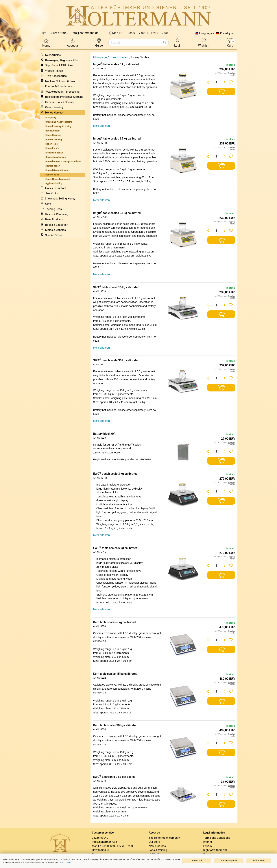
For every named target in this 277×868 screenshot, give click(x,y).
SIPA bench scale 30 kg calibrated (116, 360)
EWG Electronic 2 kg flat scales (114, 777)
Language (206, 33)
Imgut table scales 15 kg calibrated (117, 139)
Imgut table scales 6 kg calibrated (116, 64)
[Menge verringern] (208, 82)
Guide (99, 42)
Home (46, 42)
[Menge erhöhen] (225, 82)
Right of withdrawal (215, 850)
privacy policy (65, 862)
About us (73, 42)
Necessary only (229, 861)
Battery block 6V (104, 434)
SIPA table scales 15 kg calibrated (116, 287)
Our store (154, 842)
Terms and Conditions (217, 838)
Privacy (208, 846)
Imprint (208, 842)
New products (157, 846)
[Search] (165, 43)
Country (225, 33)
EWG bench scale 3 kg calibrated (115, 474)
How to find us (101, 850)
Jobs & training (158, 850)
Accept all (197, 861)
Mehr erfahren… (103, 126)
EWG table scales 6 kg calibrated (115, 548)
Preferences (259, 861)
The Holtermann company (165, 838)
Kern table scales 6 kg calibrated (115, 622)
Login (178, 42)
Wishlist (203, 42)
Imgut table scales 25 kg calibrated (117, 213)
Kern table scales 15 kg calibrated (115, 674)
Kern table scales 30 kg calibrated (115, 725)
